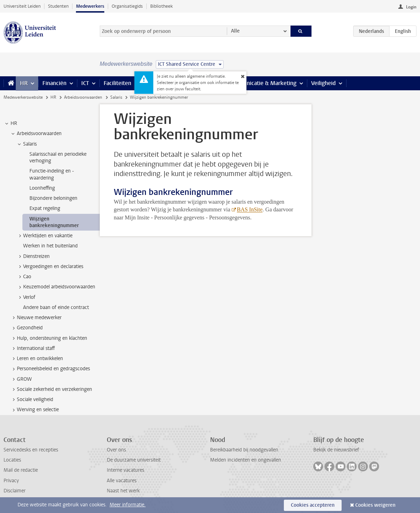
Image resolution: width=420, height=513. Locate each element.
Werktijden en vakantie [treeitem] (44, 236)
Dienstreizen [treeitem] (33, 256)
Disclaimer (15, 491)
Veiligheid (323, 83)
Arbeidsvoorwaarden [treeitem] (36, 134)
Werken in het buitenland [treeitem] (50, 246)
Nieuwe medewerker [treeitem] (36, 318)
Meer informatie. (128, 505)
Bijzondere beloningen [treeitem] (53, 198)
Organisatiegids (127, 6)
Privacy (11, 481)
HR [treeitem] (10, 124)
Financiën (54, 83)
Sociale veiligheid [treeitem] (32, 400)
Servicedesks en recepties (31, 450)
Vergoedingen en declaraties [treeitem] (50, 267)
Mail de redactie (21, 470)
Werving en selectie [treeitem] (34, 410)
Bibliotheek (162, 6)
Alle (235, 31)
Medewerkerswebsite (23, 97)
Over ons (116, 450)
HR (24, 83)
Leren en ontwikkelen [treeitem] (37, 359)
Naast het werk (123, 491)
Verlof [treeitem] (26, 297)
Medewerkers (90, 6)
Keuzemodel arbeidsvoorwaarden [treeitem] (56, 287)
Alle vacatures (122, 481)
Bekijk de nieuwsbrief (336, 450)
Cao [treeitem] (24, 277)
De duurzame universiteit (134, 460)
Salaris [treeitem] (27, 144)
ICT (85, 83)
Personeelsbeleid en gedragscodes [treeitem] (50, 369)
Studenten (58, 6)
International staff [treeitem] (33, 349)
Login (411, 7)
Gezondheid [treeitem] (26, 328)
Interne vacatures (125, 470)
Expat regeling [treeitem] (45, 208)
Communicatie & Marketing (262, 83)
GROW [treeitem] (21, 379)
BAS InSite (250, 209)
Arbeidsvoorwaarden (83, 97)
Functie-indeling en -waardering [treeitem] (52, 174)
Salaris (116, 97)
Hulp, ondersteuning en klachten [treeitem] (49, 338)
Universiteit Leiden (22, 6)
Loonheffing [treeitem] (42, 188)
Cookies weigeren (375, 505)
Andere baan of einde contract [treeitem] (56, 307)
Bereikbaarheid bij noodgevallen (244, 450)
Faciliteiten (117, 83)
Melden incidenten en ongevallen (246, 460)
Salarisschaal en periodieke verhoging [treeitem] (58, 157)
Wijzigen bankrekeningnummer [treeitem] (54, 222)
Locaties (12, 460)
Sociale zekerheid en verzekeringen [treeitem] (51, 389)
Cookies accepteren (313, 505)
